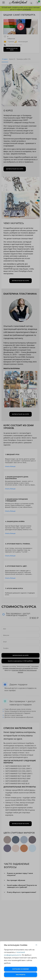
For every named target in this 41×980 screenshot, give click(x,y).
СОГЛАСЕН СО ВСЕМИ (20, 969)
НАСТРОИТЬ (21, 975)
